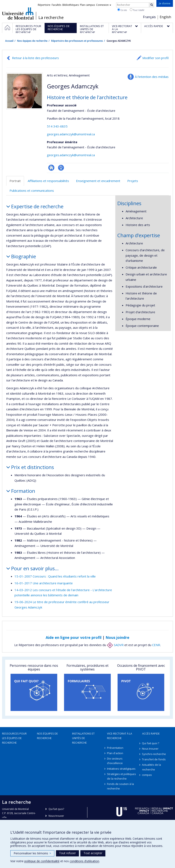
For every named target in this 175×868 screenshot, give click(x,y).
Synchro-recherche (154, 754)
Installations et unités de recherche (83, 738)
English (165, 17)
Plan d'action (115, 753)
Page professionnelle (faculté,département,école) (61, 168)
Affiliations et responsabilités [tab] (48, 181)
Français (149, 17)
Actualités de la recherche (152, 767)
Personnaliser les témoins (32, 853)
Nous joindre (117, 637)
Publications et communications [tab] (32, 191)
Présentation (115, 748)
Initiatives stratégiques (121, 769)
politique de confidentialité (42, 861)
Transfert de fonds (154, 759)
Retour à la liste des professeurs (35, 58)
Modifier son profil (155, 58)
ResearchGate (51, 168)
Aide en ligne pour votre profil (74, 637)
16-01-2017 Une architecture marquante (44, 583)
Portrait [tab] (15, 181)
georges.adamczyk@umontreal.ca (71, 134)
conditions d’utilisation (84, 861)
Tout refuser (67, 853)
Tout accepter (93, 853)
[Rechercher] (152, 5)
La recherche (51, 18)
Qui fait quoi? (56, 809)
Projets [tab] (133, 181)
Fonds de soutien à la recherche (120, 786)
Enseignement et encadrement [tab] (98, 181)
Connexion (104, 5)
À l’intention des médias (152, 77)
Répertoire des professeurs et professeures (77, 41)
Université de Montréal (18, 13)
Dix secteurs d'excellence (115, 761)
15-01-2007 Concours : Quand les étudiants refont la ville (55, 576)
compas (147, 775)
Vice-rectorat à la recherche (120, 736)
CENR (156, 645)
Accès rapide (151, 733)
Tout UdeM (137, 10)
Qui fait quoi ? (151, 743)
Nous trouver (150, 749)
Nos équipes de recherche (32, 41)
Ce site (122, 10)
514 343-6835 (57, 126)
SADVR (115, 645)
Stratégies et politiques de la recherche (121, 776)
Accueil (9, 41)
